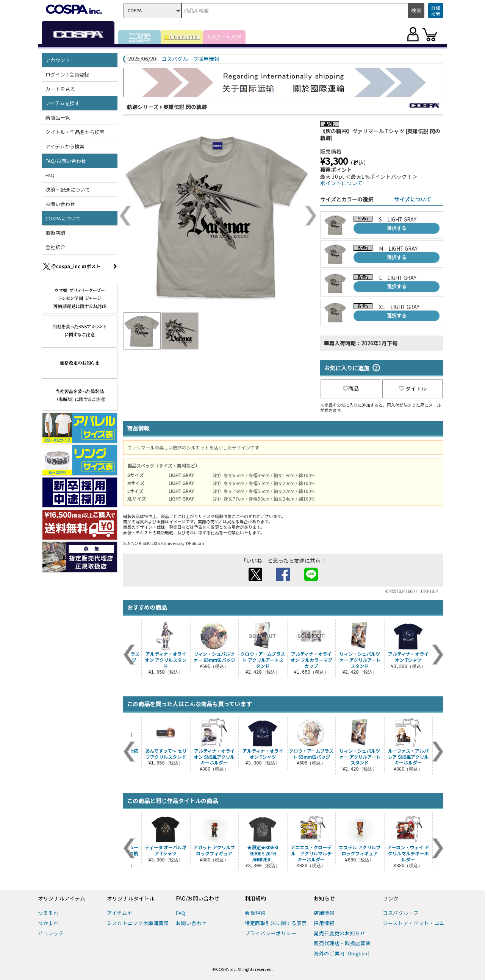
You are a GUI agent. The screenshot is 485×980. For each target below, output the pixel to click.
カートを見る (60, 89)
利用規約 (255, 899)
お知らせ (324, 899)
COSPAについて (63, 218)
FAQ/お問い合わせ (66, 161)
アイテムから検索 (65, 146)
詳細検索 (436, 11)
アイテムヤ (120, 913)
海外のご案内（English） (343, 953)
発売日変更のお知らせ (340, 933)
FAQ (50, 175)
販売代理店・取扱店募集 (342, 943)
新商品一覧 (58, 118)
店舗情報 (324, 913)
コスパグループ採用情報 (190, 59)
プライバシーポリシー (271, 933)
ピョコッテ (51, 933)
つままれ (48, 913)
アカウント (58, 60)
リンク (391, 899)
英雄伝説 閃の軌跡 (185, 107)
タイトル (413, 389)
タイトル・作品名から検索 (75, 132)
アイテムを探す (63, 103)
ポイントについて (341, 183)
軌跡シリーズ (143, 107)
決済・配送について (68, 190)
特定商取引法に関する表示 (276, 923)
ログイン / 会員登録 (67, 74)
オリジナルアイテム (62, 899)
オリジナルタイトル (131, 899)
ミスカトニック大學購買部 (138, 923)
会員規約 (255, 913)
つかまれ (48, 923)
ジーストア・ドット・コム (414, 923)
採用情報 (324, 923)
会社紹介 (55, 247)
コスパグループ (401, 913)
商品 (351, 389)
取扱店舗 (55, 233)
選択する (397, 228)
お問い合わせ (60, 204)
